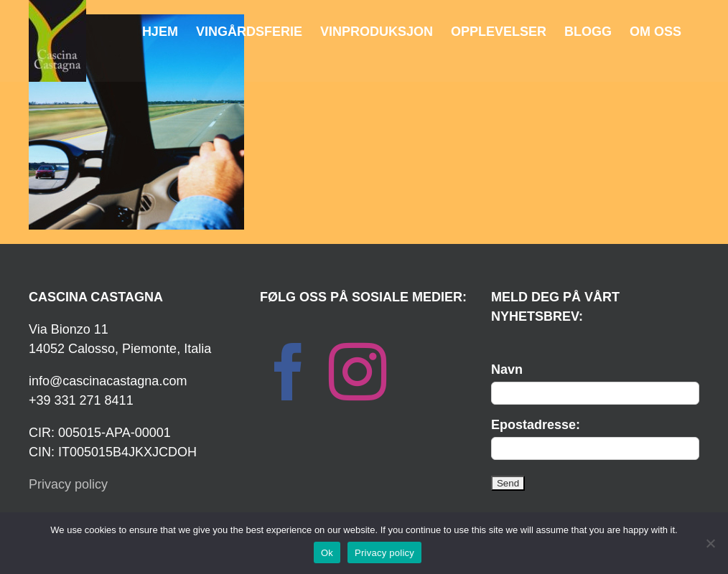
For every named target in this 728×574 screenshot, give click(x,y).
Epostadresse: (536, 425)
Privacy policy (68, 484)
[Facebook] (289, 372)
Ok (327, 553)
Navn (507, 370)
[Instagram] (358, 372)
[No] (710, 543)
